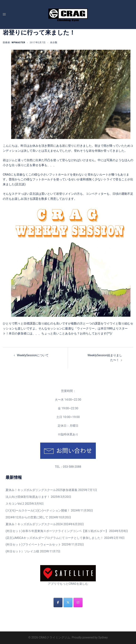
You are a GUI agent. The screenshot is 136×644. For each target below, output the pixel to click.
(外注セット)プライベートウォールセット (33, 544)
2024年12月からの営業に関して (27, 517)
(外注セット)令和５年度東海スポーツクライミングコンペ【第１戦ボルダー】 (57, 531)
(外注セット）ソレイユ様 (22, 551)
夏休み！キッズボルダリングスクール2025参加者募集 (42, 490)
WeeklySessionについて (33, 355)
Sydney (103, 637)
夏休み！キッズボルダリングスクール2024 (34, 524)
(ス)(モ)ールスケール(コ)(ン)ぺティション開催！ (38, 510)
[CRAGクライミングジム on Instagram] (78, 603)
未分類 (54, 43)
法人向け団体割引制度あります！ (28, 497)
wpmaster (18, 43)
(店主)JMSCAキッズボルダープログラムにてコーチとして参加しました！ (54, 538)
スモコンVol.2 (15, 504)
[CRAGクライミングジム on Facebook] (58, 603)
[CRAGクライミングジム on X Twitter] (68, 603)
